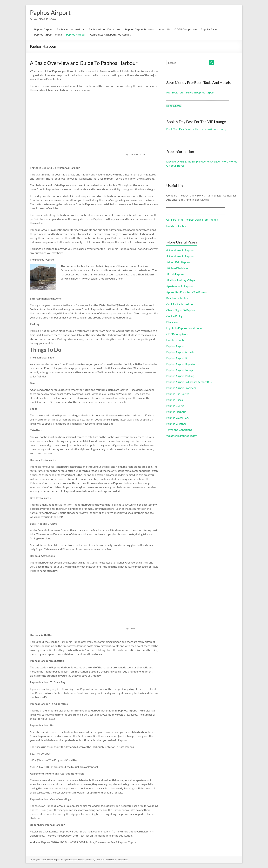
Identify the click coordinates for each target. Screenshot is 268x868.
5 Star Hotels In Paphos (180, 256)
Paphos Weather (176, 424)
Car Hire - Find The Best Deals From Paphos (192, 219)
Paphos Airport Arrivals (71, 29)
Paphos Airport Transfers (140, 29)
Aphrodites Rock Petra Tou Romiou (110, 34)
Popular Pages (209, 29)
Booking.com (174, 106)
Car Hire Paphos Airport (181, 304)
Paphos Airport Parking (48, 34)
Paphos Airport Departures (105, 29)
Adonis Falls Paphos (178, 262)
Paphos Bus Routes (178, 394)
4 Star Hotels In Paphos (180, 250)
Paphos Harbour (76, 34)
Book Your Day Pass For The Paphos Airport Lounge (197, 129)
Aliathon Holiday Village (181, 280)
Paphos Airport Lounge (180, 370)
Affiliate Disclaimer (177, 268)
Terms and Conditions (179, 430)
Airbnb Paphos (175, 274)
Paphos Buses (175, 400)
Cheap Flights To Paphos (181, 310)
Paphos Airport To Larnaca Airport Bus (189, 382)
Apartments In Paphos (180, 286)
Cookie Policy (174, 316)
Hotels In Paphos (176, 226)
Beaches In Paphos (177, 298)
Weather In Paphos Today (181, 436)
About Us (165, 29)
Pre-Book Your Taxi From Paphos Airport (190, 92)
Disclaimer (173, 322)
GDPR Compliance (186, 29)
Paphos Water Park (178, 418)
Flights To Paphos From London (185, 328)
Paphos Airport (50, 12)
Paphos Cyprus (175, 406)
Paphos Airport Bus (178, 358)
